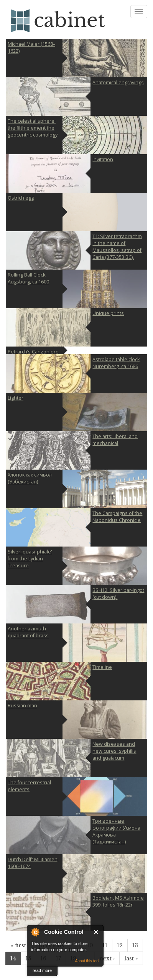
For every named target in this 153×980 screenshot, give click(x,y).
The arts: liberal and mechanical (115, 440)
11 (105, 945)
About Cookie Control (35, 932)
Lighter (16, 398)
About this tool (87, 961)
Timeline (102, 667)
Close (96, 932)
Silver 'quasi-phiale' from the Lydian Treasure (30, 559)
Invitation (103, 159)
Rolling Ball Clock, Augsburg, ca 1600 (28, 278)
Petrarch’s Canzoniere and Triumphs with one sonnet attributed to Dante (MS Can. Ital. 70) (33, 351)
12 (120, 945)
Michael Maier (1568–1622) (31, 47)
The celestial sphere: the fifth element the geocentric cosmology (33, 128)
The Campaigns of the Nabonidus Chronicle (117, 517)
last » (131, 958)
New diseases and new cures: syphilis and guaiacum (114, 751)
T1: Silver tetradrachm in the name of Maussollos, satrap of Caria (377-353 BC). (117, 247)
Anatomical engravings (118, 82)
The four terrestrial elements (29, 786)
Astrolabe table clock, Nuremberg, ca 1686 (117, 363)
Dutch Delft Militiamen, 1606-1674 (33, 863)
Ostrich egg (21, 198)
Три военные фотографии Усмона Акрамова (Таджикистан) (116, 831)
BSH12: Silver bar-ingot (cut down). (118, 594)
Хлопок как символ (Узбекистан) (30, 478)
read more (42, 970)
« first (18, 945)
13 (135, 945)
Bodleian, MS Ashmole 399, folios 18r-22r (118, 901)
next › (107, 958)
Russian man (22, 706)
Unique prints (108, 313)
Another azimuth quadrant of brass (28, 632)
